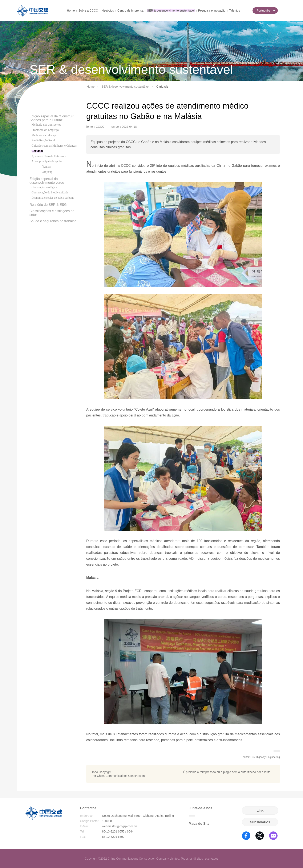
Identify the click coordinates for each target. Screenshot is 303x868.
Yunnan (47, 167)
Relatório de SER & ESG (48, 205)
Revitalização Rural (43, 140)
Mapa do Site (199, 824)
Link (260, 811)
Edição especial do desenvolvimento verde (47, 181)
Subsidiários (260, 822)
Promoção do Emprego (45, 130)
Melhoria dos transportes (46, 125)
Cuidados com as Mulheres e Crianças (54, 146)
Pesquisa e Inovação (212, 10)
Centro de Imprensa (130, 10)
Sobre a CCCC (88, 10)
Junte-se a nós (201, 811)
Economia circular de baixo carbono (53, 198)
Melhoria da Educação (45, 135)
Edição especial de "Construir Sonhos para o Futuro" (51, 118)
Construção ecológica (44, 187)
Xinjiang (47, 172)
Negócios (108, 10)
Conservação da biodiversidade (50, 192)
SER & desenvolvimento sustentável (171, 10)
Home (71, 10)
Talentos (235, 10)
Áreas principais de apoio (47, 161)
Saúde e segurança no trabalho (53, 221)
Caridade (37, 151)
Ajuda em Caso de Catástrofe (49, 156)
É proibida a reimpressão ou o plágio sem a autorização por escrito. (227, 772)
